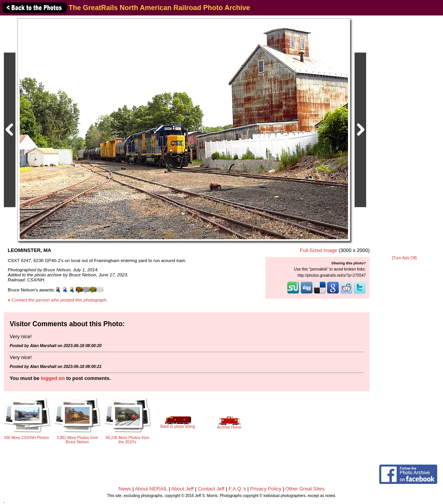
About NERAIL (151, 489)
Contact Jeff (211, 489)
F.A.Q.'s (237, 489)
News (125, 489)
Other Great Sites (305, 489)
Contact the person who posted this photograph (59, 300)
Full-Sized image (318, 250)
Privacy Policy (266, 489)
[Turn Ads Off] (404, 258)
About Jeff (182, 489)
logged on (53, 378)
